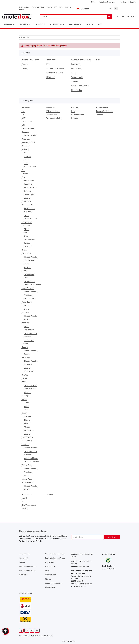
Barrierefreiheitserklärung (81, 60)
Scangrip (25, 396)
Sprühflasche (29, 274)
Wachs (27, 406)
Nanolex (25, 347)
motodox (25, 344)
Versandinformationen (55, 73)
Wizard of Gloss (28, 482)
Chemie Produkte (31, 257)
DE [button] (92, 2)
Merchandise (29, 340)
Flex (23, 177)
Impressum (76, 64)
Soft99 (24, 399)
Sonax (24, 413)
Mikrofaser (28, 212)
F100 (26, 160)
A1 (25, 153)
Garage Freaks (27, 205)
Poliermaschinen (31, 188)
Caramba (25, 132)
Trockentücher (52, 115)
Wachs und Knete (31, 458)
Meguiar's (25, 312)
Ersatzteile (28, 184)
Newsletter (51, 77)
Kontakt (133, 2)
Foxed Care (26, 201)
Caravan (27, 417)
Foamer (27, 278)
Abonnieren (112, 537)
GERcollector (27, 222)
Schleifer (27, 191)
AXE (23, 125)
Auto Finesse (27, 122)
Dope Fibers (26, 146)
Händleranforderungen (108, 2)
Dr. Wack (25, 149)
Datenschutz (76, 68)
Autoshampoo (29, 208)
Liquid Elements (28, 288)
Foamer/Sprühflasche (105, 111)
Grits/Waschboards (29, 505)
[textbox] (94, 9)
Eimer (26, 229)
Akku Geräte (29, 181)
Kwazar (24, 271)
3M (23, 115)
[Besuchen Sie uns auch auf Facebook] (21, 631)
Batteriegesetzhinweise (80, 86)
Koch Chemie (27, 253)
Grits (26, 236)
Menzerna (25, 323)
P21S (26, 163)
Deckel (27, 233)
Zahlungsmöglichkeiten (55, 68)
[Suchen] (73, 17)
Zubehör (27, 198)
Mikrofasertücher (53, 111)
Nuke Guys (26, 358)
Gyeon (24, 250)
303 (23, 111)
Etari (23, 170)
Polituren (75, 118)
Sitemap (75, 81)
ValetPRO (25, 444)
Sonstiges (28, 247)
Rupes (24, 382)
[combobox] (94, 9)
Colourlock (26, 139)
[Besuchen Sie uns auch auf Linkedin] (37, 631)
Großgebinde (29, 260)
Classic (27, 420)
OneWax (25, 375)
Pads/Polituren (30, 389)
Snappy (27, 243)
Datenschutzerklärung (59, 536)
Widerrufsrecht (77, 77)
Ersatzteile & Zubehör (32, 285)
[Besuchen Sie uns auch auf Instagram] (27, 631)
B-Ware (50, 495)
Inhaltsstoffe (51, 60)
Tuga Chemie (27, 441)
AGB (73, 73)
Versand (49, 636)
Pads (73, 111)
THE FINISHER (28, 437)
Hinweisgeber (77, 90)
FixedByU (25, 174)
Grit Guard (26, 226)
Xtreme (27, 427)
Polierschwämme (31, 219)
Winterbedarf (29, 430)
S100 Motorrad (30, 167)
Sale (100, 24)
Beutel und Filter (30, 135)
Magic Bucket (27, 302)
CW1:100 (28, 156)
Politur (27, 215)
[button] (118, 17)
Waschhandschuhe (54, 118)
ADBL (24, 118)
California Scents (28, 129)
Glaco (26, 403)
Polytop (24, 378)
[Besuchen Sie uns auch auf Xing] (32, 631)
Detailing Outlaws (28, 142)
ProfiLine (28, 423)
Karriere (123, 2)
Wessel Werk (27, 479)
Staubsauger (29, 194)
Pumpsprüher (29, 281)
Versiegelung (29, 330)
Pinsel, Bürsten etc (31, 462)
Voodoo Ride (26, 465)
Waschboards (29, 240)
